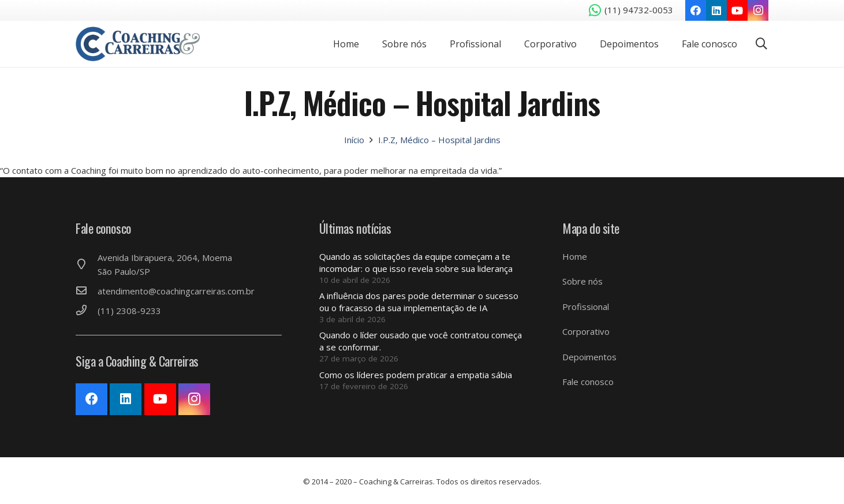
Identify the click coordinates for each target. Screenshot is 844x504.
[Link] (138, 44)
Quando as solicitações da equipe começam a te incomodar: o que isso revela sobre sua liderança (416, 262)
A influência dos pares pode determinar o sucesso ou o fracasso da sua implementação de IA (419, 302)
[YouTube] (737, 10)
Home (575, 256)
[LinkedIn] (716, 10)
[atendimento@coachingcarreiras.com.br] (87, 291)
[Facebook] (696, 10)
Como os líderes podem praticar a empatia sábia (416, 375)
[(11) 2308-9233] (87, 311)
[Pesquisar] (761, 44)
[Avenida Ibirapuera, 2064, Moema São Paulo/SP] (87, 264)
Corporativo (586, 331)
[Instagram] (758, 10)
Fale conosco (588, 382)
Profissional (586, 307)
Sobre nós (582, 281)
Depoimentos (589, 357)
